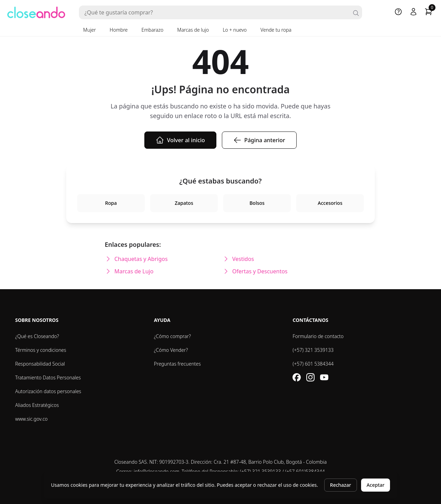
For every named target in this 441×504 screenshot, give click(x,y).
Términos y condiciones (41, 350)
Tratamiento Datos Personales (48, 377)
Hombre (119, 30)
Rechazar (341, 485)
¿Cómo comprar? (172, 336)
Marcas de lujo (193, 30)
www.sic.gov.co (31, 419)
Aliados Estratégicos (37, 405)
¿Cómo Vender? (171, 350)
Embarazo (153, 30)
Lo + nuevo (235, 30)
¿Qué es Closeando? (37, 336)
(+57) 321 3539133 (313, 350)
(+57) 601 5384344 (313, 364)
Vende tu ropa (276, 30)
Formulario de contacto (318, 336)
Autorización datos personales (48, 391)
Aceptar (376, 485)
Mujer (89, 30)
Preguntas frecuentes (177, 364)
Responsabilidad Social (40, 364)
